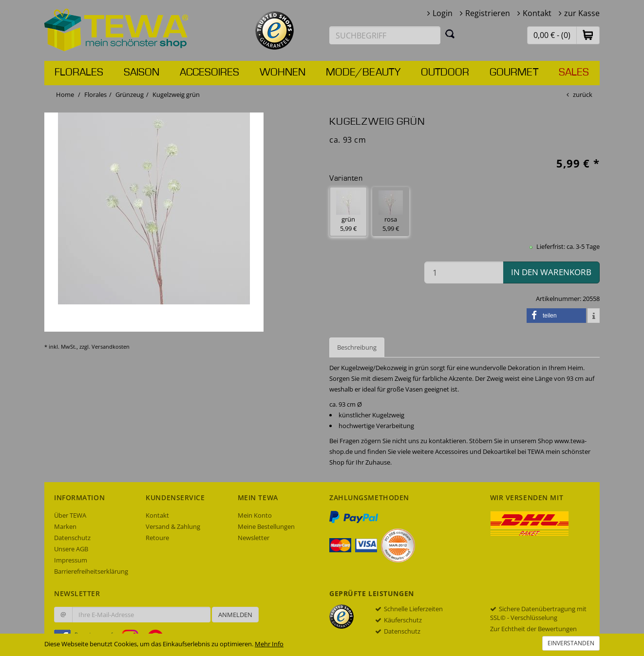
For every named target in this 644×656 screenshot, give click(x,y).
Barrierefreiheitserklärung (91, 571)
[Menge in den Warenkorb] (464, 272)
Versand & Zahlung (173, 526)
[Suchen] (450, 34)
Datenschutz (72, 538)
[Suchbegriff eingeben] (385, 35)
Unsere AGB (71, 549)
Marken (65, 526)
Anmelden (235, 615)
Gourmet (514, 73)
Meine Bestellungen (266, 526)
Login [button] (443, 13)
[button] (588, 35)
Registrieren (488, 13)
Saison (142, 73)
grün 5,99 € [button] (348, 212)
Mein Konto (255, 515)
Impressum (71, 560)
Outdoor (445, 73)
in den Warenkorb (551, 272)
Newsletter (254, 538)
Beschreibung (357, 347)
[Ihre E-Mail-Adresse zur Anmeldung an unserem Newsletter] (141, 615)
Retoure (157, 538)
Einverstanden (571, 643)
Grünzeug (130, 94)
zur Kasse (582, 13)
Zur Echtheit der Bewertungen (533, 629)
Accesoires (209, 73)
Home (65, 94)
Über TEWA (70, 515)
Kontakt (537, 13)
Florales (79, 73)
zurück (583, 94)
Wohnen (283, 73)
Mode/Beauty (363, 73)
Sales (574, 73)
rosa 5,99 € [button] (391, 212)
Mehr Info (269, 644)
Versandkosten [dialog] (111, 347)
